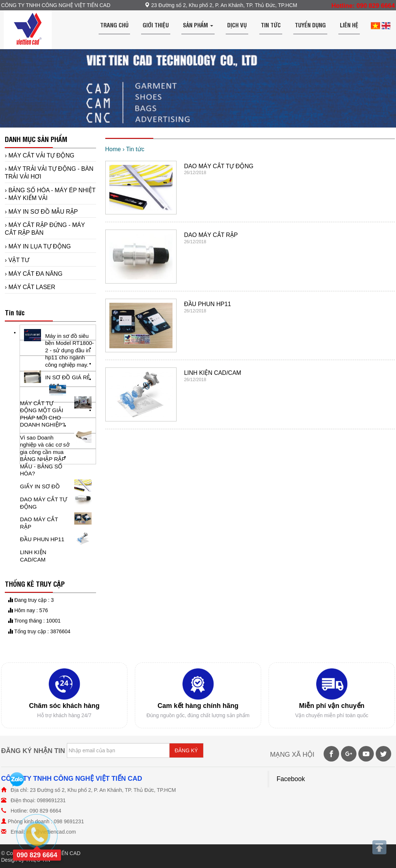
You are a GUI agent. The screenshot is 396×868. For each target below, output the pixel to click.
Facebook (291, 779)
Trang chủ (114, 25)
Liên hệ (349, 25)
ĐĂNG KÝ (186, 750)
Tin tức (271, 25)
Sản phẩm (198, 25)
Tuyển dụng (310, 25)
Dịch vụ (237, 25)
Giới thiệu (156, 25)
